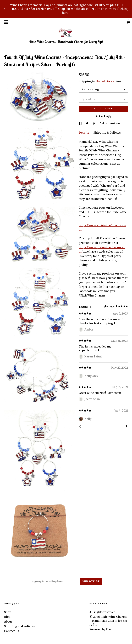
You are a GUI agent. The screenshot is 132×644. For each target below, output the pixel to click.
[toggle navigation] (6, 22)
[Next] (126, 427)
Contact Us (12, 631)
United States (105, 81)
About (8, 622)
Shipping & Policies (107, 133)
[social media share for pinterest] (94, 123)
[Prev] (80, 427)
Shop (8, 612)
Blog (7, 617)
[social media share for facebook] (80, 123)
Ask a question (110, 123)
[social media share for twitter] (87, 123)
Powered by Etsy (101, 629)
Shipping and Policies (19, 626)
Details (84, 133)
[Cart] (128, 23)
